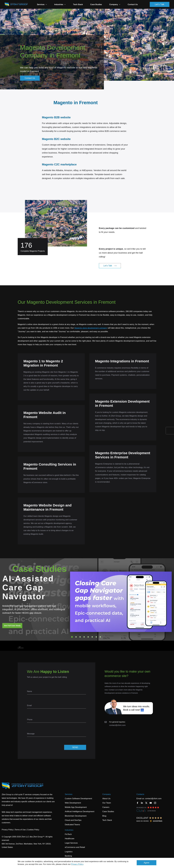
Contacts (140, 794)
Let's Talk (160, 4)
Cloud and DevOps (73, 820)
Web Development (73, 803)
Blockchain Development (76, 816)
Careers (106, 807)
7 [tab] (96, 637)
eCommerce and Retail (75, 847)
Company (107, 794)
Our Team (107, 803)
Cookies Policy (33, 830)
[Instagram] (155, 803)
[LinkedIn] (142, 803)
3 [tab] (80, 637)
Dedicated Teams (72, 825)
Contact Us (133, 4)
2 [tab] (76, 637)
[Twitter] (146, 803)
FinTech (68, 834)
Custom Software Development (78, 799)
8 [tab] (100, 637)
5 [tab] (88, 637)
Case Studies (96, 4)
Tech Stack (78, 4)
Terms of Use (20, 830)
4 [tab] (84, 637)
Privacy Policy (77, 864)
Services (42, 4)
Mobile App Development (76, 807)
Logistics (69, 852)
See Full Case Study (12, 626)
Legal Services (71, 843)
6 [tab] (92, 637)
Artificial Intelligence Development (80, 812)
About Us (106, 799)
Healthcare (70, 839)
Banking (68, 856)
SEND (75, 747)
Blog (104, 816)
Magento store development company (91, 328)
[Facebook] (137, 803)
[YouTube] (151, 803)
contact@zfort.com (117, 725)
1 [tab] (72, 637)
